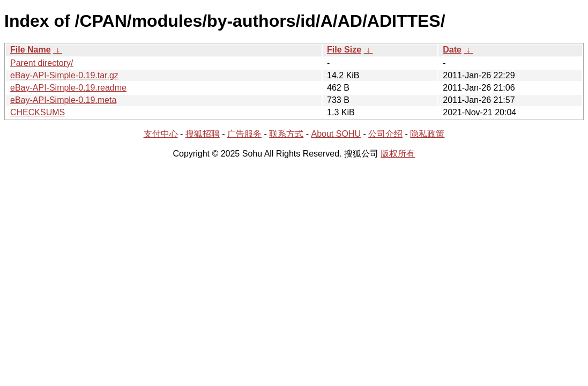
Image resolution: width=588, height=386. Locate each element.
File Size (344, 50)
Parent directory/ (42, 63)
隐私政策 (427, 134)
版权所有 (398, 154)
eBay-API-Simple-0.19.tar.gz (64, 75)
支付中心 (161, 134)
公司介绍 (385, 134)
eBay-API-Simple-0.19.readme (68, 88)
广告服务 (244, 134)
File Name (31, 50)
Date (452, 50)
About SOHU (336, 134)
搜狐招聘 (203, 134)
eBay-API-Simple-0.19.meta (63, 100)
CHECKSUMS (38, 112)
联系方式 (286, 134)
